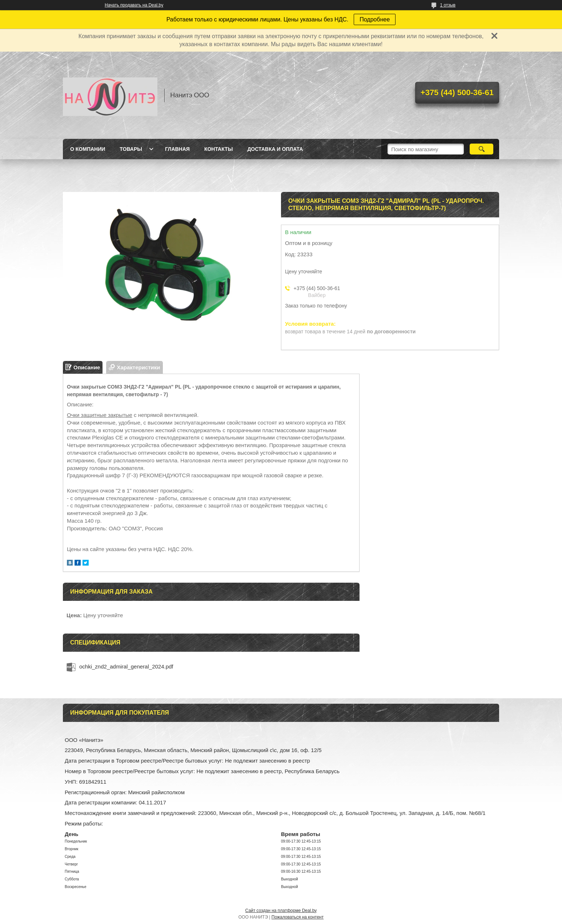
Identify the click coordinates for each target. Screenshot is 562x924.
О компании (88, 149)
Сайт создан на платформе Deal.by (281, 911)
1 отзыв (448, 5)
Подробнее (375, 19)
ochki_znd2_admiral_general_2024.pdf (126, 666)
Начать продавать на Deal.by (134, 5)
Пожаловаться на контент (298, 917)
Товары (131, 149)
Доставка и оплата (275, 149)
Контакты (218, 149)
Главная (177, 149)
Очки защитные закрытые (100, 415)
